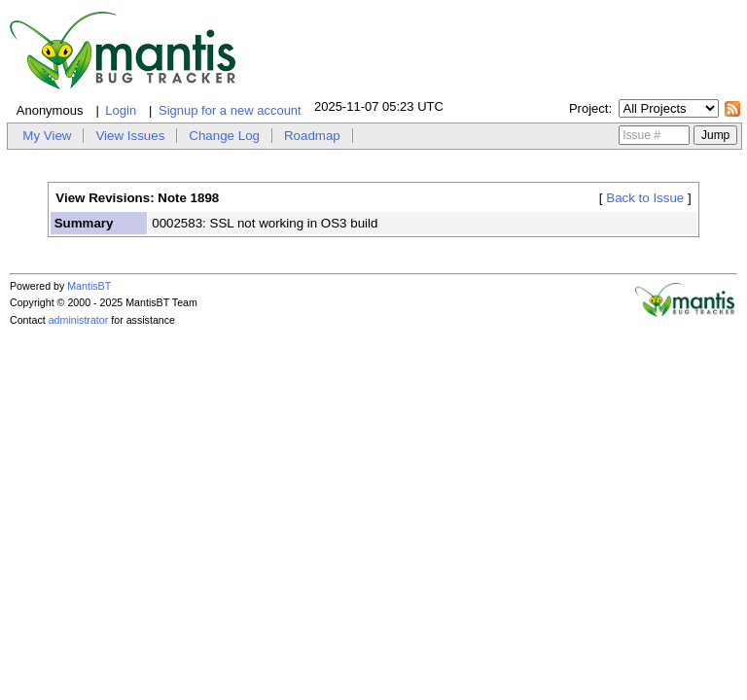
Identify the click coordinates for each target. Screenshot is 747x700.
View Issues (130, 136)
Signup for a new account (230, 110)
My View (47, 136)
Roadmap (312, 136)
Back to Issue (645, 198)
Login (121, 110)
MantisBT (89, 286)
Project (588, 108)
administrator (79, 320)
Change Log (224, 136)
